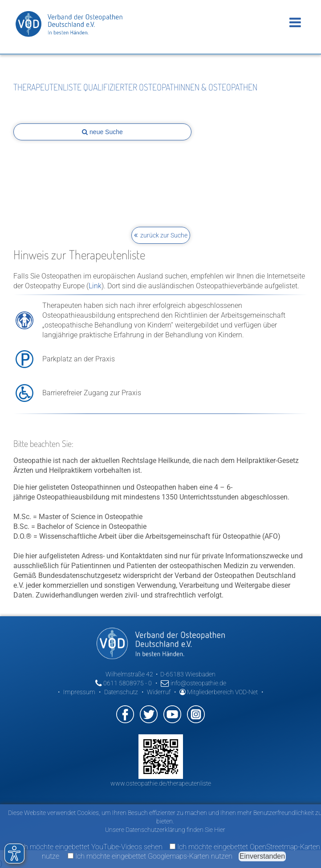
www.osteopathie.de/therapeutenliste (161, 783)
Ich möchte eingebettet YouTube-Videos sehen (87, 847)
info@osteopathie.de (193, 683)
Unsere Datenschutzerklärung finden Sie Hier (165, 830)
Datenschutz (121, 692)
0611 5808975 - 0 (124, 683)
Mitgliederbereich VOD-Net (219, 692)
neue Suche (102, 132)
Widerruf (159, 692)
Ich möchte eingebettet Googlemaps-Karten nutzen (150, 856)
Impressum (79, 692)
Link (95, 286)
